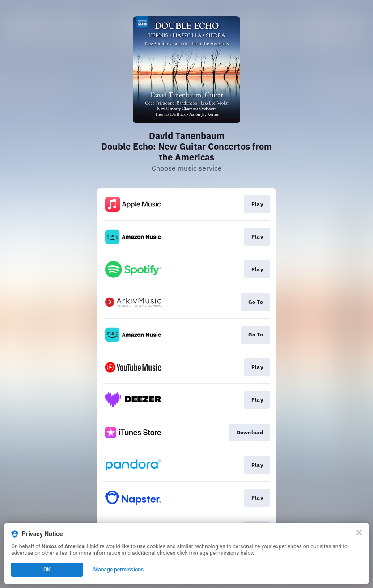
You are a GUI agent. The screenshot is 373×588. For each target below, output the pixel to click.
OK (47, 570)
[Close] (359, 533)
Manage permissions (119, 570)
